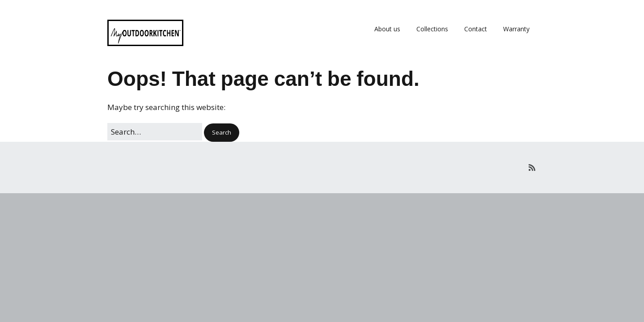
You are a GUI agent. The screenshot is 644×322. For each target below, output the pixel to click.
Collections (432, 29)
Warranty (516, 29)
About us (387, 29)
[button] (222, 133)
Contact (476, 29)
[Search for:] (155, 132)
